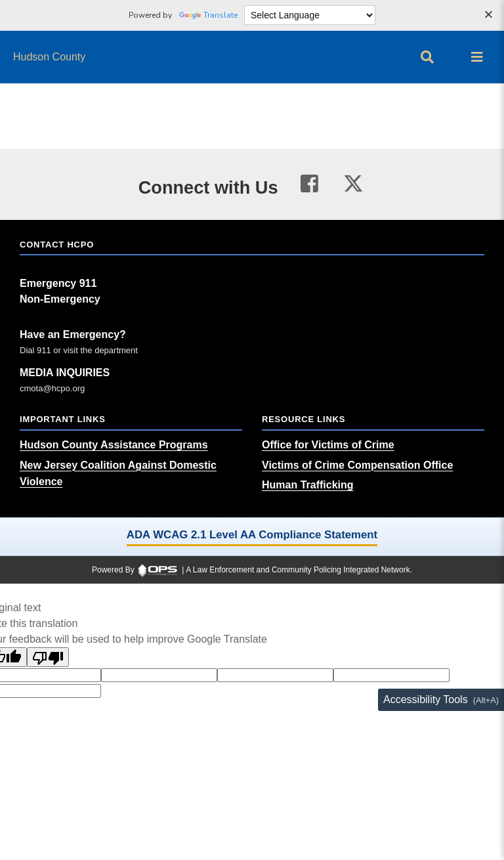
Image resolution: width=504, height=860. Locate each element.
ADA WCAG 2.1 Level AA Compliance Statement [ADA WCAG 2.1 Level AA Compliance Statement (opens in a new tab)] (252, 535)
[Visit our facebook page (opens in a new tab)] (309, 184)
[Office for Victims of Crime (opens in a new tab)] (328, 445)
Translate (208, 15)
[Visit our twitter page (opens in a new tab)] (353, 182)
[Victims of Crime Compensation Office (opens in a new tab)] (357, 465)
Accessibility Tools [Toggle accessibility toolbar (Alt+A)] (426, 699)
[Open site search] (427, 57)
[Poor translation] (48, 657)
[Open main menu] (477, 57)
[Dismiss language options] (488, 16)
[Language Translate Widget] (310, 15)
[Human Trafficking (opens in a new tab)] (308, 485)
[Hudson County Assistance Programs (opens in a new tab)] (114, 445)
